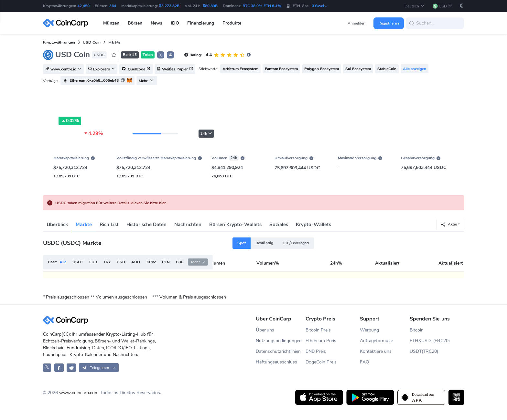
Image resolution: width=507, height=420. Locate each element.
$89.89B (210, 6)
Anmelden (356, 23)
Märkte (84, 225)
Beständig (264, 243)
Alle (63, 262)
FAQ (365, 362)
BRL (180, 262)
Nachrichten (188, 225)
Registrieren (389, 23)
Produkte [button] (232, 23)
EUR (93, 262)
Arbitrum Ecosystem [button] (240, 69)
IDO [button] (175, 23)
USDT (78, 262)
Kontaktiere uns (376, 351)
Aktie (449, 224)
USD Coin (92, 42)
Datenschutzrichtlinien (278, 351)
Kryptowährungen (59, 42)
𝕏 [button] (161, 55)
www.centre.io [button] (63, 69)
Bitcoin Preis (318, 330)
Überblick (58, 225)
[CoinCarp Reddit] (71, 367)
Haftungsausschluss (276, 362)
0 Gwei (320, 6)
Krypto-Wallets (313, 225)
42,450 (83, 6)
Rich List (109, 225)
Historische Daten (146, 225)
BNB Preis (316, 351)
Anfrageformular (377, 341)
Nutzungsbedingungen (279, 341)
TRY (107, 262)
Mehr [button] (146, 81)
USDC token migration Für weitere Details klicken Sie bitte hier (110, 203)
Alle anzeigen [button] (415, 69)
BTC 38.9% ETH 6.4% (262, 6)
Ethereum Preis (321, 341)
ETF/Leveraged (296, 243)
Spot (242, 243)
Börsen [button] (135, 23)
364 (113, 6)
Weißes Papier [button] (175, 69)
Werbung (369, 330)
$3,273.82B (169, 6)
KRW (151, 262)
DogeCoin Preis (321, 362)
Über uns (265, 330)
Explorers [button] (102, 69)
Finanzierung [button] (201, 23)
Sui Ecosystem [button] (358, 69)
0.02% (70, 121)
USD (121, 262)
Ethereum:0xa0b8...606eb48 (94, 80)
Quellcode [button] (136, 69)
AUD (136, 262)
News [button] (156, 23)
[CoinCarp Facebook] (59, 367)
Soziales (279, 225)
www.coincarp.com (79, 393)
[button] (415, 6)
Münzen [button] (111, 23)
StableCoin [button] (387, 69)
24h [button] (206, 134)
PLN (166, 262)
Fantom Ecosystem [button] (281, 69)
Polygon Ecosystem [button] (321, 69)
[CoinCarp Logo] (67, 23)
